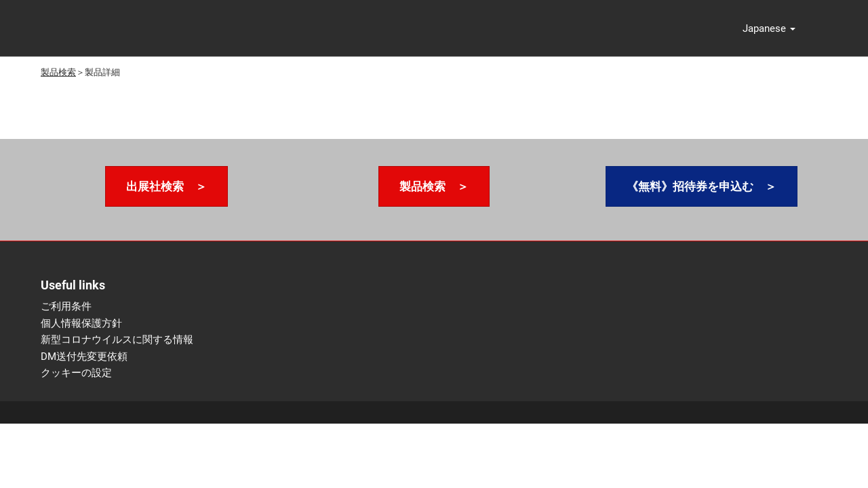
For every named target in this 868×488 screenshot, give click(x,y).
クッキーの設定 (76, 373)
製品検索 (58, 72)
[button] (769, 28)
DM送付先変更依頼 (84, 357)
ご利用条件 (66, 306)
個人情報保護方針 (81, 323)
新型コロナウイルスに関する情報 (117, 340)
